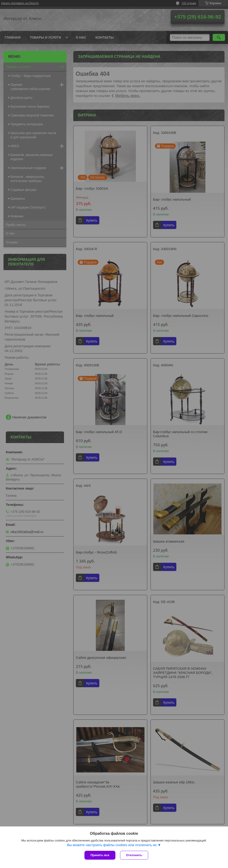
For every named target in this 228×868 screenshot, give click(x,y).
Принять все (100, 855)
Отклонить (134, 855)
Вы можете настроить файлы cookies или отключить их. (112, 845)
